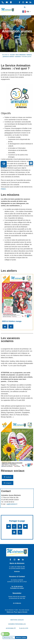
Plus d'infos (4, 164)
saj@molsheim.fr (12, 504)
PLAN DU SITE (24, 628)
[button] (9, 526)
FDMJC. (4, 189)
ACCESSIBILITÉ (11, 628)
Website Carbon (21, 637)
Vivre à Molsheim (21, 55)
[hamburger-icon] (30, 8)
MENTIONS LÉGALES (17, 620)
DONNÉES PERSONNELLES (17, 624)
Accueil (12, 55)
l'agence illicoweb (22, 612)
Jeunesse (18, 57)
